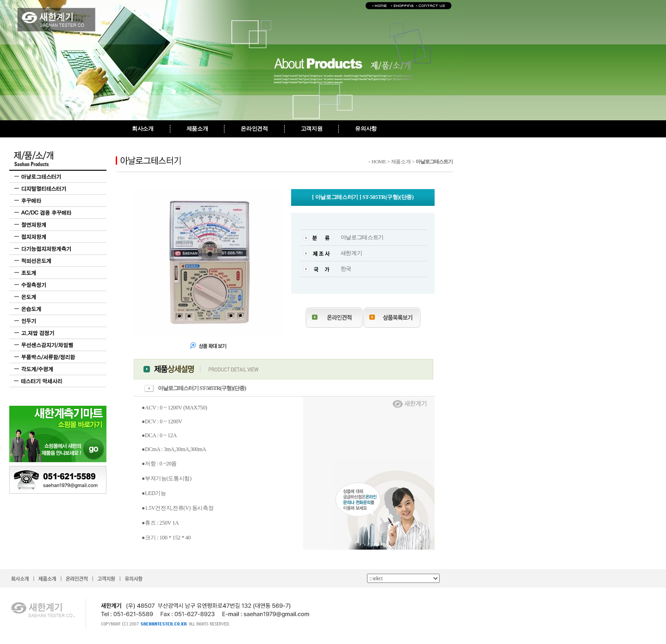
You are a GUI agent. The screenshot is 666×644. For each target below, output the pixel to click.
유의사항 (366, 129)
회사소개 (143, 129)
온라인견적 (254, 129)
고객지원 (312, 129)
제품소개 (197, 129)
